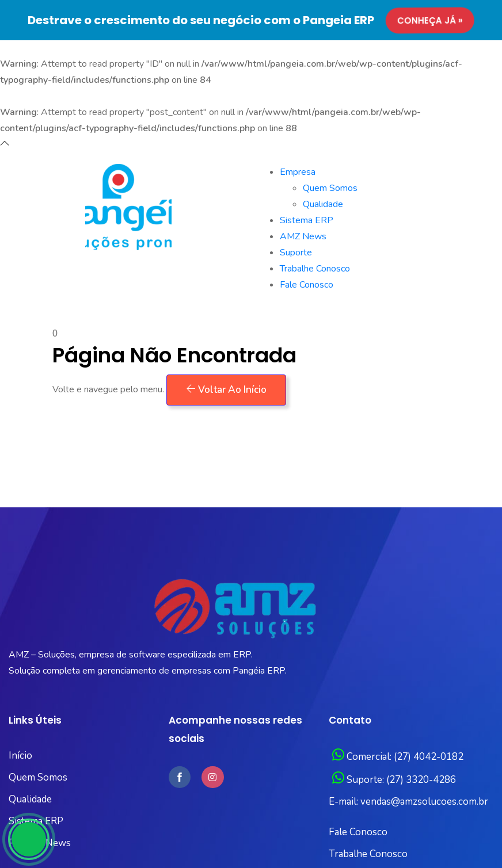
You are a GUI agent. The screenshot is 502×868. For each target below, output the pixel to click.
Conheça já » (429, 20)
